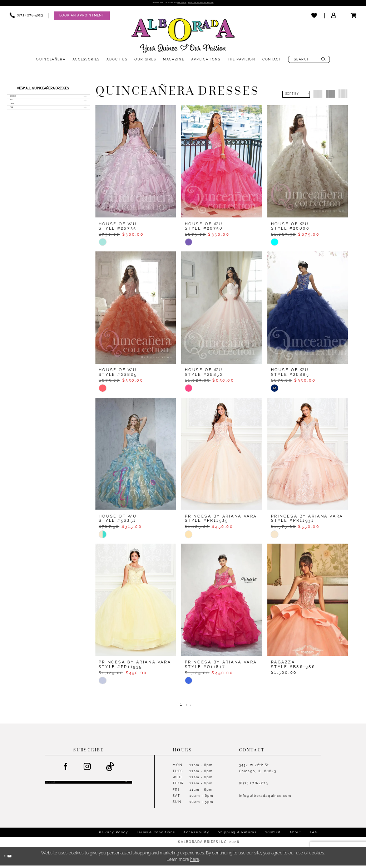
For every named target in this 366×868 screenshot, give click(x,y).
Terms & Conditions (156, 835)
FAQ (314, 835)
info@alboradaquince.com (265, 798)
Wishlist (273, 835)
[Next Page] (195, 706)
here (195, 862)
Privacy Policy (113, 835)
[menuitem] (26, 18)
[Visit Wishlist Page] (314, 18)
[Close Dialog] (8, 859)
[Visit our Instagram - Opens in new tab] (88, 769)
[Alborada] (183, 39)
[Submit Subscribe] (125, 788)
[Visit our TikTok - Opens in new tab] (110, 769)
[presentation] (136, 164)
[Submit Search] (323, 62)
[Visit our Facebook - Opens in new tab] (66, 769)
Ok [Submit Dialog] (21, 858)
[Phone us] (26, 18)
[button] (334, 18)
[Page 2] (187, 706)
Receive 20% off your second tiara (232, 4)
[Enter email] (88, 788)
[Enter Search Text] (309, 62)
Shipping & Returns (237, 835)
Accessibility (196, 835)
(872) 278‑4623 (254, 786)
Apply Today (180, 4)
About (295, 835)
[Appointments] (82, 18)
